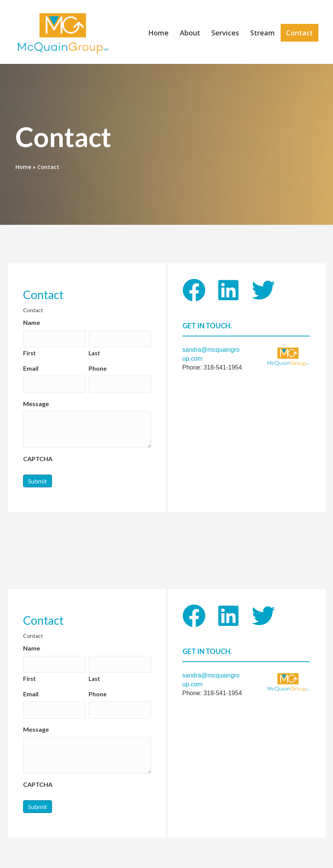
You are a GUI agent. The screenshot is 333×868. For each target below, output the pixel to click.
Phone (98, 366)
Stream (262, 33)
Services (224, 33)
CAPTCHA (38, 454)
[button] (194, 290)
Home (158, 33)
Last (94, 351)
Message (36, 399)
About (189, 33)
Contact (299, 33)
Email (31, 366)
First (29, 351)
